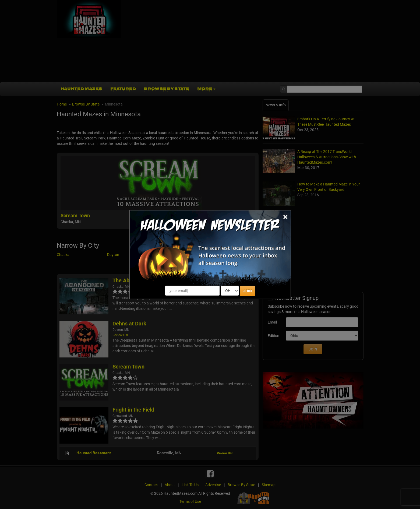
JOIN (248, 291)
